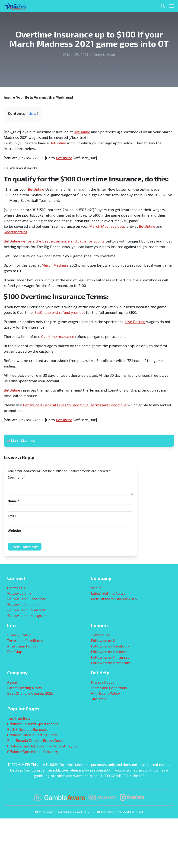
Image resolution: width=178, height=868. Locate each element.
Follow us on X (19, 593)
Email (13, 516)
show (32, 114)
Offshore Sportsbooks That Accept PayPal (42, 746)
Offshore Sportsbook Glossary (33, 751)
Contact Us (16, 588)
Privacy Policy (19, 635)
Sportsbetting (16, 232)
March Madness (55, 265)
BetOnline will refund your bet (60, 312)
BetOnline (82, 132)
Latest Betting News (108, 593)
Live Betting (135, 322)
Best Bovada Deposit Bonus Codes (36, 740)
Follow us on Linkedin (25, 604)
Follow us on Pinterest (26, 610)
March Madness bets (107, 226)
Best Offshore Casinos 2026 (114, 599)
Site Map (15, 652)
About (96, 588)
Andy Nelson (104, 54)
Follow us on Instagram (27, 615)
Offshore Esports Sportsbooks (33, 724)
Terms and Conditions (25, 640)
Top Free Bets (19, 718)
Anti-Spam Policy (22, 646)
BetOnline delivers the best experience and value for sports (54, 241)
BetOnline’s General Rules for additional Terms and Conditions (75, 405)
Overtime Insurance (58, 336)
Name (13, 501)
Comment (16, 477)
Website (14, 530)
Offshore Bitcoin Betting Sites (32, 735)
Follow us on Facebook (26, 599)
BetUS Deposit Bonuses (27, 729)
